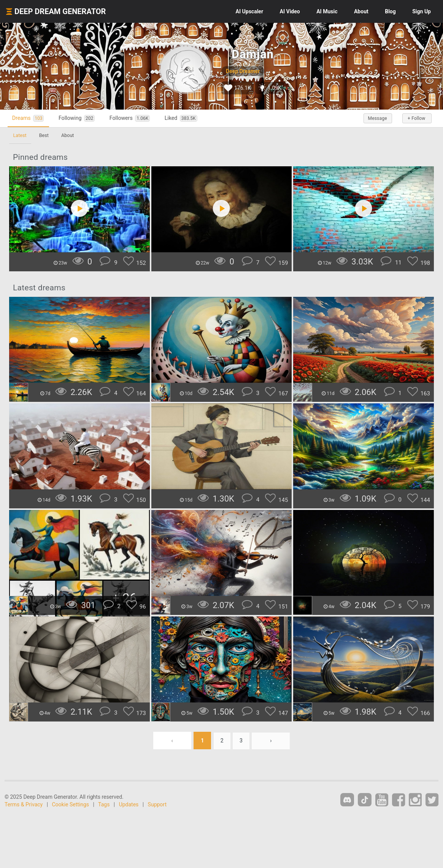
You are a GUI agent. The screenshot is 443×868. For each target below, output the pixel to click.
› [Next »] (272, 741)
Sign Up (422, 11)
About (361, 11)
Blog (390, 11)
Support (157, 804)
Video (290, 11)
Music (327, 11)
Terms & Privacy (24, 804)
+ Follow (416, 118)
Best (45, 135)
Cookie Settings (71, 804)
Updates (129, 804)
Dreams (30, 118)
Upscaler (249, 11)
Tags (104, 804)
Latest (20, 135)
